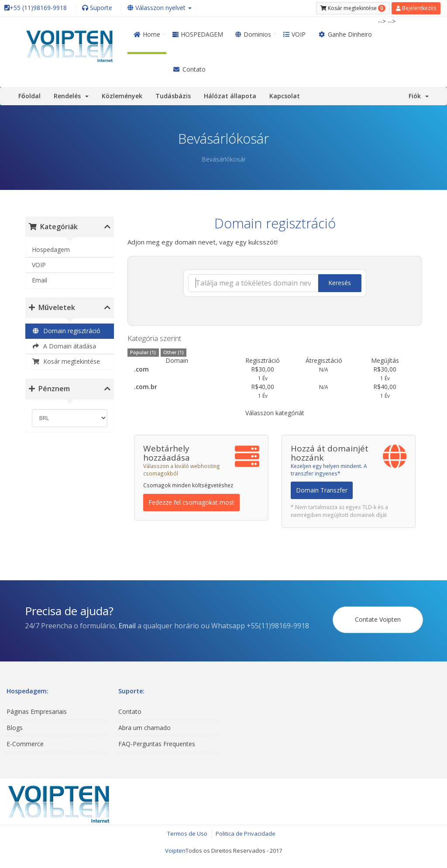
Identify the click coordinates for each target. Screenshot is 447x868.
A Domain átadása (64, 346)
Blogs (15, 728)
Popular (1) (143, 352)
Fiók (419, 96)
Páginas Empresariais (37, 711)
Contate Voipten (378, 619)
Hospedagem (51, 250)
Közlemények (122, 96)
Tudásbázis (173, 96)
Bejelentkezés (416, 8)
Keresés (340, 283)
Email (40, 280)
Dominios (253, 34)
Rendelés (71, 96)
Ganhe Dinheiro (345, 34)
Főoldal (29, 96)
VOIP (294, 34)
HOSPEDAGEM (198, 34)
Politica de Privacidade (246, 834)
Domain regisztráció (66, 331)
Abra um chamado (144, 728)
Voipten (175, 851)
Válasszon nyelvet (160, 8)
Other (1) (174, 352)
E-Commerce (25, 744)
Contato (189, 69)
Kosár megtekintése (66, 361)
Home (147, 34)
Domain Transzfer (322, 490)
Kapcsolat (285, 96)
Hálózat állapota (230, 96)
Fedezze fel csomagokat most (191, 502)
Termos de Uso (187, 834)
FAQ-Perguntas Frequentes (157, 744)
